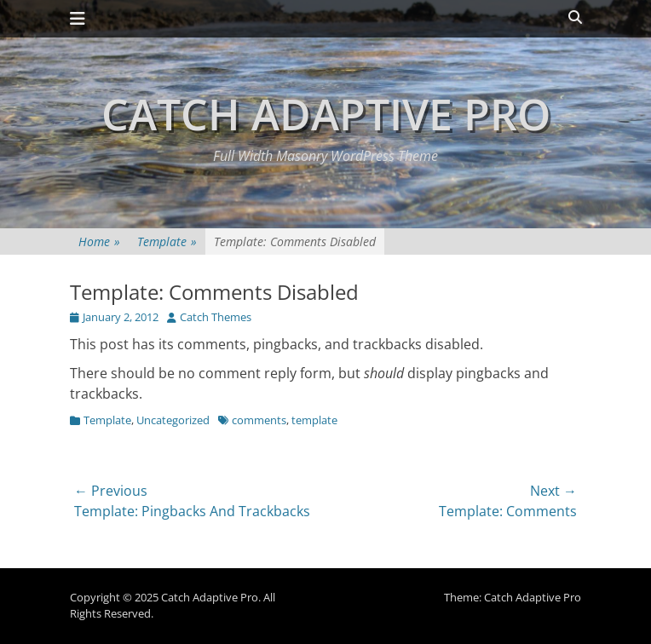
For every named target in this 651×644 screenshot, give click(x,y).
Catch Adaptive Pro (326, 114)
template (314, 420)
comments (259, 420)
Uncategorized (173, 420)
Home (99, 241)
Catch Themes (216, 317)
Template (167, 241)
